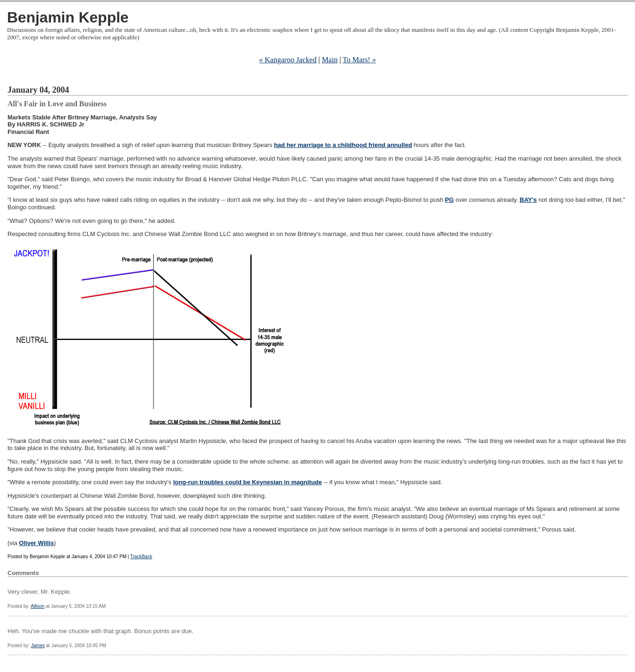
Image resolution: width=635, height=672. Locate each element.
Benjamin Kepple (68, 17)
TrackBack (141, 557)
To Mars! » (359, 60)
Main (330, 60)
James (38, 646)
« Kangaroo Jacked (288, 60)
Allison (37, 606)
